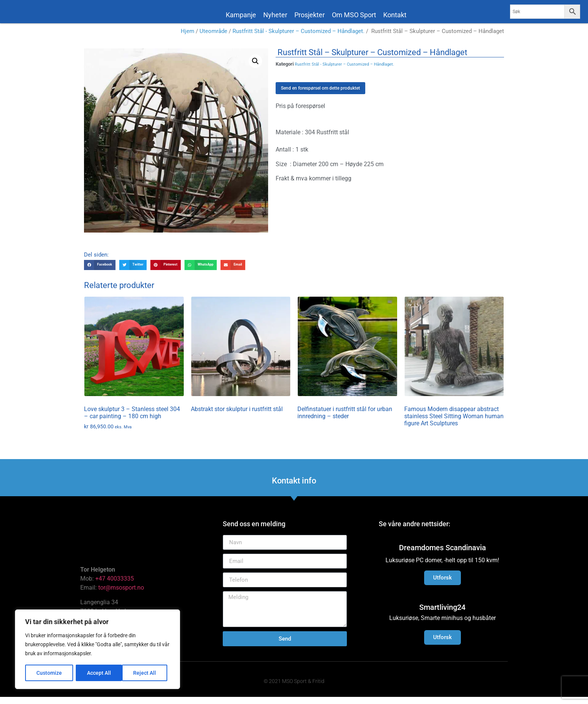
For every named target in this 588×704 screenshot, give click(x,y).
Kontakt (395, 15)
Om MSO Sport (354, 15)
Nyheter (275, 15)
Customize (49, 673)
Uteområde (213, 38)
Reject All (98, 673)
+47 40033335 (115, 586)
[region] (97, 650)
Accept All (147, 673)
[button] (255, 68)
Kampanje (241, 15)
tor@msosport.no (122, 595)
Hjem (187, 38)
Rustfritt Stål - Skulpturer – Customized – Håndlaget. (298, 38)
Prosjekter (310, 15)
